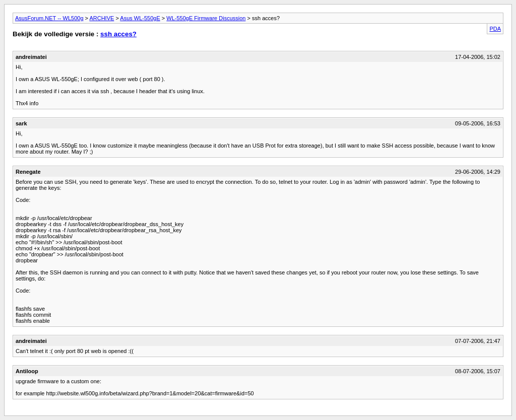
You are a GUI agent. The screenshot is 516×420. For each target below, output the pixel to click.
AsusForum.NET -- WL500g (49, 18)
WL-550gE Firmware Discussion (206, 18)
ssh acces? (118, 34)
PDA (495, 29)
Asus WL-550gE (140, 18)
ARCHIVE (102, 18)
